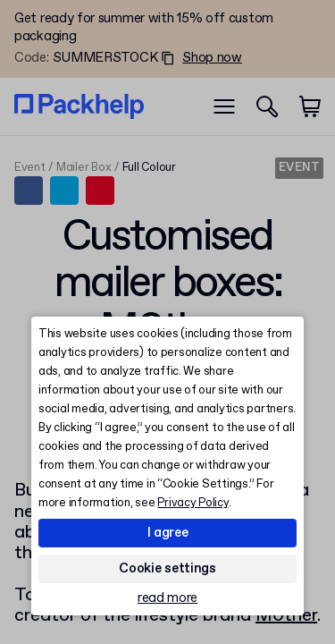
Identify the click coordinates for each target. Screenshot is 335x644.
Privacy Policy (193, 503)
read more (167, 599)
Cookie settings (167, 569)
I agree (168, 533)
